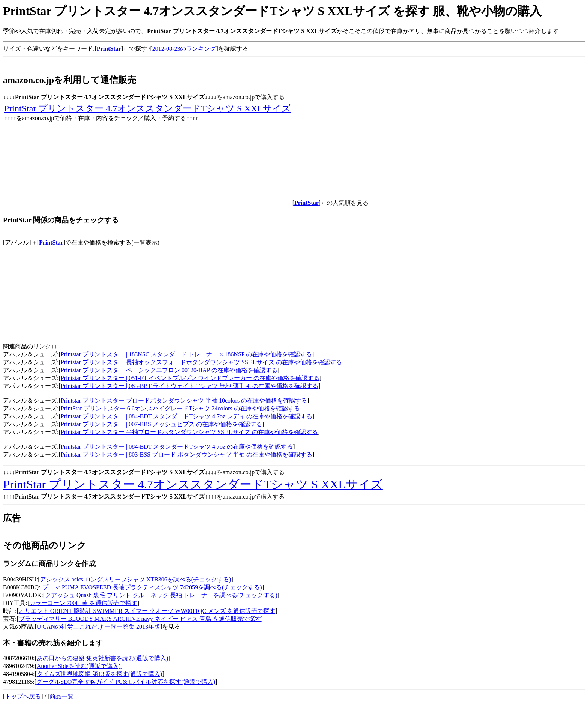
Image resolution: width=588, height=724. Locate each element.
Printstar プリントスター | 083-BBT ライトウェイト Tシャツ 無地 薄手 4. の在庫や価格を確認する (190, 386)
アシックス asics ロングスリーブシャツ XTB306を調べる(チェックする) (136, 579)
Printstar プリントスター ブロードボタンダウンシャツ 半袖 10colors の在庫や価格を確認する (184, 400)
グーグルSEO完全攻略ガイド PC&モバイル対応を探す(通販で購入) (126, 682)
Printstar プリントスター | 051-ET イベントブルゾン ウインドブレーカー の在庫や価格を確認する (190, 378)
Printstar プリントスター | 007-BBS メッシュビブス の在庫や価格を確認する (161, 424)
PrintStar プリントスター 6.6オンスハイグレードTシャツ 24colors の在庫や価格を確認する (180, 408)
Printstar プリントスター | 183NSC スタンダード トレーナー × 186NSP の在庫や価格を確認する (186, 354)
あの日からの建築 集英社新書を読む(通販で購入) (103, 658)
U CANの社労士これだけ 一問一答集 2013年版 (98, 627)
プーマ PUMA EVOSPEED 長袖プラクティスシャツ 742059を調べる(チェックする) (152, 587)
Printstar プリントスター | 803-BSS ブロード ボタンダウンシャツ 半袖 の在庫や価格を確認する (187, 454)
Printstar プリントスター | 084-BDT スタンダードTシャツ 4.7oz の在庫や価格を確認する (177, 447)
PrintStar (51, 243)
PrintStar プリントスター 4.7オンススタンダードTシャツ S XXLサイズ (148, 108)
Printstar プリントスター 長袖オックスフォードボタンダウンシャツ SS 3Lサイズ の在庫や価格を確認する (201, 362)
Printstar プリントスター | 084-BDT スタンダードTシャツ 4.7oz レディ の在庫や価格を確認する (187, 416)
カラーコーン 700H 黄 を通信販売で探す (83, 603)
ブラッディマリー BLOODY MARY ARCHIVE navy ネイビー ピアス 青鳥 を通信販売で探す (140, 619)
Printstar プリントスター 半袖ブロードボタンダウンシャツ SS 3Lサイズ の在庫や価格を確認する (189, 432)
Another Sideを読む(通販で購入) (79, 666)
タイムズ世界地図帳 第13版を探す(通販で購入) (100, 674)
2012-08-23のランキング (184, 49)
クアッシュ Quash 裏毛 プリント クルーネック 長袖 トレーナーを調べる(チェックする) (161, 595)
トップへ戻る (23, 696)
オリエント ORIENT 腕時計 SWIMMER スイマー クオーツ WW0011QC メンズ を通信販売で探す (147, 611)
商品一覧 (61, 696)
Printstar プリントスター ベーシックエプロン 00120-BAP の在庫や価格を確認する (169, 370)
